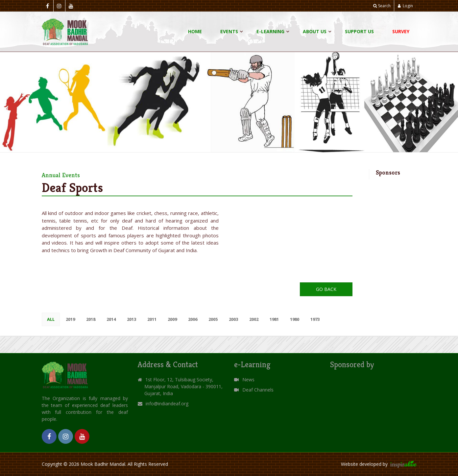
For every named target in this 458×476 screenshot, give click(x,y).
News (244, 380)
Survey (401, 31)
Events (229, 31)
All (51, 319)
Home (195, 31)
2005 (213, 319)
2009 (172, 319)
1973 (315, 319)
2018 (91, 319)
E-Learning (270, 31)
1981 (274, 319)
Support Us (359, 31)
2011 (152, 319)
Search (382, 6)
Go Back (326, 289)
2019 (70, 319)
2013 (132, 319)
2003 (233, 319)
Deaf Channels (254, 390)
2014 (111, 319)
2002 (254, 319)
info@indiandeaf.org (167, 404)
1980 (295, 319)
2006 (193, 319)
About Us (315, 31)
